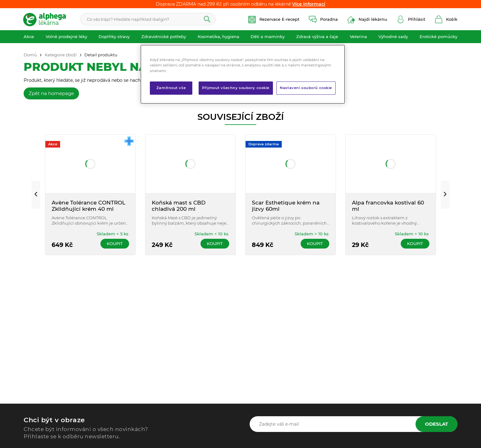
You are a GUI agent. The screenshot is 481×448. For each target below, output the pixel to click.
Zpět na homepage (51, 93)
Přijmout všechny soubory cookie (236, 88)
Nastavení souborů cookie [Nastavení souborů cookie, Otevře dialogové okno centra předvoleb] (306, 88)
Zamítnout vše (171, 88)
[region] (243, 74)
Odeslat (436, 424)
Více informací (309, 4)
